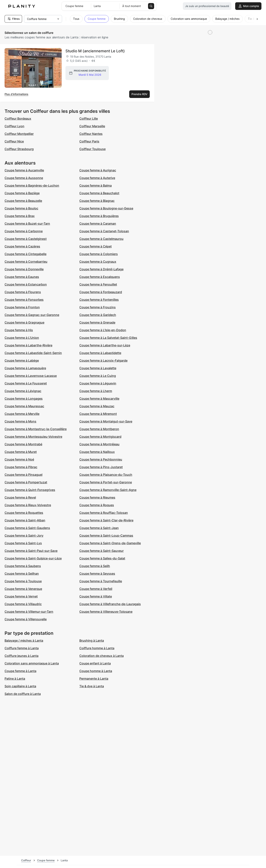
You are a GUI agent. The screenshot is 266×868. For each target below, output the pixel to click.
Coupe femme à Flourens (23, 292)
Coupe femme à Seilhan (22, 574)
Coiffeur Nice (14, 141)
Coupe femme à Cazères (22, 246)
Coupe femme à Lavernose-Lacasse (31, 376)
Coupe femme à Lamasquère (25, 368)
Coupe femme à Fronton (22, 307)
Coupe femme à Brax (20, 216)
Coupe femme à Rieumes (97, 497)
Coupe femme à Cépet (96, 246)
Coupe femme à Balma (96, 185)
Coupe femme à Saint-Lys (23, 543)
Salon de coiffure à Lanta (23, 694)
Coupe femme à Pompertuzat (26, 482)
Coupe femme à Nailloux (97, 452)
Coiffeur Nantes (91, 134)
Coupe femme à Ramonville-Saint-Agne (108, 490)
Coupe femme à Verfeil (96, 589)
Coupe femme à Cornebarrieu (26, 262)
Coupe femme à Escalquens (100, 277)
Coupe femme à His (19, 330)
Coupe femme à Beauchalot (99, 193)
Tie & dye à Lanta (92, 686)
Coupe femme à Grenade (97, 322)
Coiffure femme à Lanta (22, 648)
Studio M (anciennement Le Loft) (95, 51)
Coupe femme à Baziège (22, 193)
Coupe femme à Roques (97, 505)
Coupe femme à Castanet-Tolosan (104, 231)
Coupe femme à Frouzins (98, 307)
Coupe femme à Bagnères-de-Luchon (32, 185)
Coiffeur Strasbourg (19, 149)
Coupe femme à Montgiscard (100, 437)
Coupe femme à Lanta (20, 671)
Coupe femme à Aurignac (98, 170)
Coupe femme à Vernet (21, 596)
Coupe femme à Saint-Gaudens (27, 528)
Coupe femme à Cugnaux (98, 262)
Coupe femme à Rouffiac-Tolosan (104, 513)
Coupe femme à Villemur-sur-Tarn (29, 612)
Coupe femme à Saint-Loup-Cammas (106, 535)
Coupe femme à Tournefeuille (101, 581)
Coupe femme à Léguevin (98, 383)
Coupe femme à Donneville (24, 269)
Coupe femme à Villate (96, 596)
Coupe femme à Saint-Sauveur (102, 551)
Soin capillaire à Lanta (20, 686)
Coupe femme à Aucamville (24, 170)
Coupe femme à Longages (24, 399)
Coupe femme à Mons (20, 421)
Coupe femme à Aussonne (24, 178)
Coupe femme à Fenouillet (98, 284)
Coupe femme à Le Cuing (98, 376)
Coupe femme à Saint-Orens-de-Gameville (110, 543)
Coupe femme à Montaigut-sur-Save (106, 421)
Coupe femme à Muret (21, 452)
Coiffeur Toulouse (92, 149)
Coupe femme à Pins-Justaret (101, 467)
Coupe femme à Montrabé (23, 444)
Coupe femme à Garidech (98, 315)
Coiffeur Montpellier (19, 134)
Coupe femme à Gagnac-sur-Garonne (32, 315)
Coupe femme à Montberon (99, 429)
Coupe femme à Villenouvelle (26, 619)
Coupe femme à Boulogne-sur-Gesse (106, 208)
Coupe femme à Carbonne (24, 231)
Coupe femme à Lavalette (98, 368)
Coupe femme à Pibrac (21, 467)
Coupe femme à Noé (19, 459)
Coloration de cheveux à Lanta (102, 656)
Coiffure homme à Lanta (97, 648)
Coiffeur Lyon (14, 126)
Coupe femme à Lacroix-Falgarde (103, 360)
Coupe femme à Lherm (96, 391)
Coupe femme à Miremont (98, 414)
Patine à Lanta (15, 679)
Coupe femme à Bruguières (99, 216)
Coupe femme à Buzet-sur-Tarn (27, 224)
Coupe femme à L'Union (22, 338)
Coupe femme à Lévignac (23, 391)
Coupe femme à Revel (20, 497)
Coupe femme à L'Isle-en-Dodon (103, 330)
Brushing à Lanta (92, 640)
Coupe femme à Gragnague (24, 322)
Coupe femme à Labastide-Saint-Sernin (33, 353)
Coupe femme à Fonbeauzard (101, 292)
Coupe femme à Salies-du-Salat (102, 558)
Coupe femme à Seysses (97, 574)
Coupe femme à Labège (22, 360)
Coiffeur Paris (89, 141)
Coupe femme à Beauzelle (23, 201)
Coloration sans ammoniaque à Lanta (32, 663)
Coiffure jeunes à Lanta (22, 656)
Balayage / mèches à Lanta (24, 640)
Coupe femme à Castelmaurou (101, 239)
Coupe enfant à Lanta (95, 663)
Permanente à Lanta (94, 679)
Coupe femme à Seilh (95, 566)
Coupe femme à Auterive (97, 178)
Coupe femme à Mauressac (24, 406)
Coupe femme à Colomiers (99, 254)
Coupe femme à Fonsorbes (24, 300)
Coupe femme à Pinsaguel (23, 475)
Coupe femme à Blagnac (97, 201)
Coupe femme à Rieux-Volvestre (28, 505)
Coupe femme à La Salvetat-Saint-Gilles (108, 338)
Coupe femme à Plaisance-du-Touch (106, 475)
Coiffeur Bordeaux (18, 119)
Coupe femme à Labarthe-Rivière (28, 345)
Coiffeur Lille (89, 119)
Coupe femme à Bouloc (21, 208)
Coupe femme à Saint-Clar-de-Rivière (106, 520)
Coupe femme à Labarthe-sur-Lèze (105, 345)
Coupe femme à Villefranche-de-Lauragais (110, 604)
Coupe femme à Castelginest (26, 239)
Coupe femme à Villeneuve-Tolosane (106, 612)
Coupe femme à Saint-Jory (24, 535)
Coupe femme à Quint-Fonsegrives (30, 490)
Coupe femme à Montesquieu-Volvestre (33, 437)
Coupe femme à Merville (22, 414)
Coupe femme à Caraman (98, 224)
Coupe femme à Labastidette (100, 353)
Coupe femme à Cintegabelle (25, 254)
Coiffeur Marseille (92, 126)
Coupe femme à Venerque (23, 589)
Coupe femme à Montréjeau (99, 444)
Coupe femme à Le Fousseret (26, 383)
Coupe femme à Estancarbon (26, 284)
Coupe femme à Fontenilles (99, 300)
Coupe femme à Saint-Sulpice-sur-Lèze (33, 558)
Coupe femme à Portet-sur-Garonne (106, 482)
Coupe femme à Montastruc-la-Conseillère (36, 429)
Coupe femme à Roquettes (24, 513)
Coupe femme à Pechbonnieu (101, 459)
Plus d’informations (16, 94)
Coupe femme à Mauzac (97, 406)
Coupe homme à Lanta (96, 671)
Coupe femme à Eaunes (22, 277)
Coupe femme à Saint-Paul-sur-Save (31, 551)
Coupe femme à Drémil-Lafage (101, 269)
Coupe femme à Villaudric (23, 604)
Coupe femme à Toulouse (23, 581)
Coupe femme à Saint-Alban (25, 520)
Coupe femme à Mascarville (99, 399)
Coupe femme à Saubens (23, 566)
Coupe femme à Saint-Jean (99, 528)
